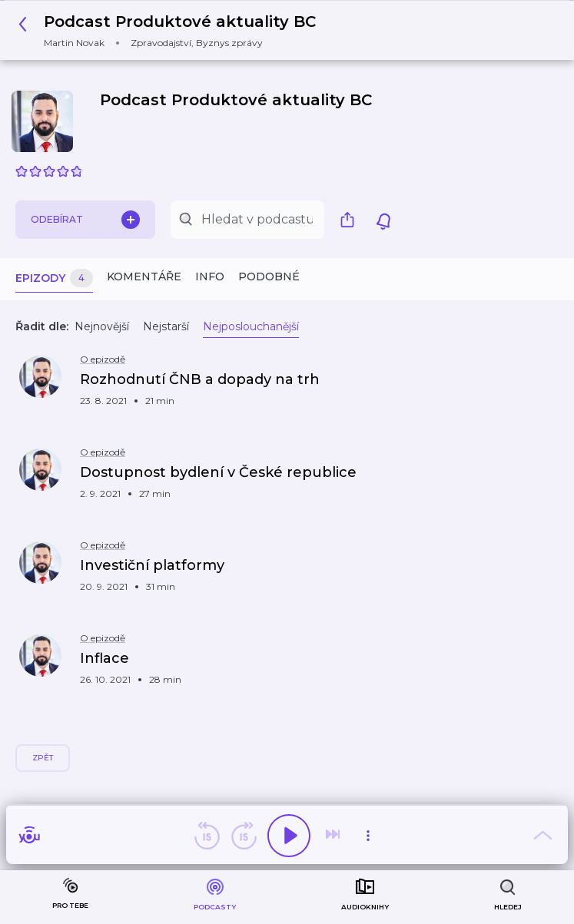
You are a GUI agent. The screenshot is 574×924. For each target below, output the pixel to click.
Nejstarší (166, 326)
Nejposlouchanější (251, 326)
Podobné (269, 277)
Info (210, 277)
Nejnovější (102, 326)
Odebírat (85, 220)
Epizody (54, 278)
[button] (171, 30)
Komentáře (144, 277)
